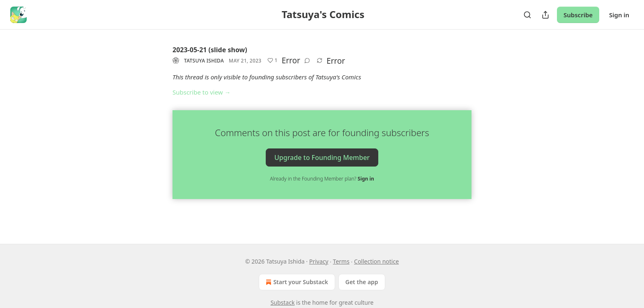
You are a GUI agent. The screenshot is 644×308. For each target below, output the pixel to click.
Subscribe (578, 15)
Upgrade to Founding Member (322, 157)
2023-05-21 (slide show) (210, 50)
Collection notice (376, 261)
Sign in (619, 15)
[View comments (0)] (307, 60)
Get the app (362, 282)
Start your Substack (296, 282)
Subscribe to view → (202, 92)
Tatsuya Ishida (204, 61)
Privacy (319, 261)
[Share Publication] (545, 15)
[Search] (527, 15)
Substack (283, 302)
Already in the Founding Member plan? (322, 179)
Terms (341, 261)
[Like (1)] (273, 60)
